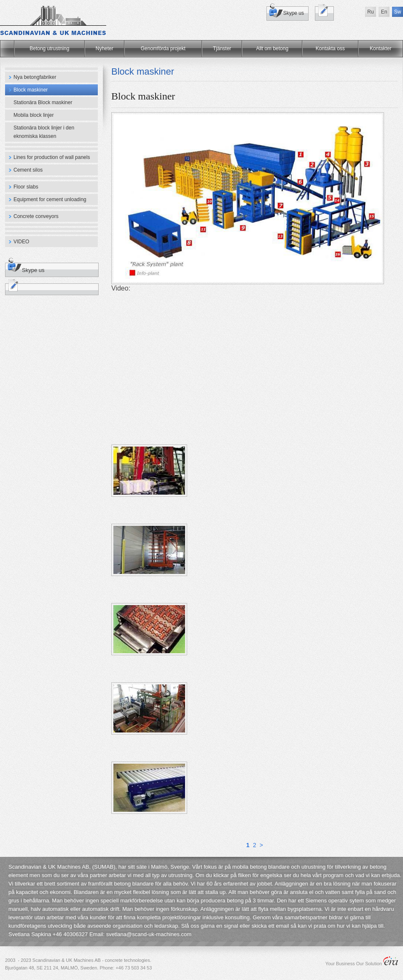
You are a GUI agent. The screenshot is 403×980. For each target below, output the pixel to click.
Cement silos (28, 170)
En (384, 12)
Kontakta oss (330, 48)
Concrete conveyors (36, 216)
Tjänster (222, 48)
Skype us (294, 13)
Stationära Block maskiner (43, 102)
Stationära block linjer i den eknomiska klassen (44, 132)
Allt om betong (272, 48)
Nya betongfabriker (35, 77)
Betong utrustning (49, 48)
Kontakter (380, 48)
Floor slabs (26, 187)
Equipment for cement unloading (50, 199)
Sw (398, 12)
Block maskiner (31, 90)
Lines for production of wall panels (52, 157)
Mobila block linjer (34, 115)
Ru (370, 12)
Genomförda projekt (163, 48)
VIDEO (21, 242)
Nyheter (105, 48)
